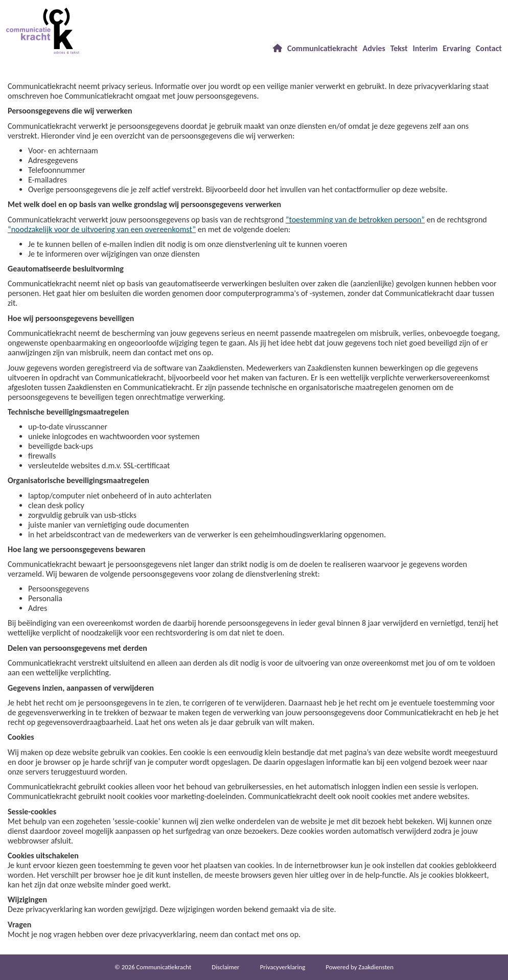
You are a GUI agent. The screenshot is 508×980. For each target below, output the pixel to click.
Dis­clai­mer (225, 967)
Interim (425, 48)
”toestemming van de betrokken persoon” (355, 220)
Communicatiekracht (322, 48)
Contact (489, 48)
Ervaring (457, 48)
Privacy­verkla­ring (283, 967)
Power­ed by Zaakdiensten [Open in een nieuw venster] (360, 967)
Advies (374, 48)
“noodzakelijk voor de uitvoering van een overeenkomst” (102, 229)
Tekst (399, 48)
